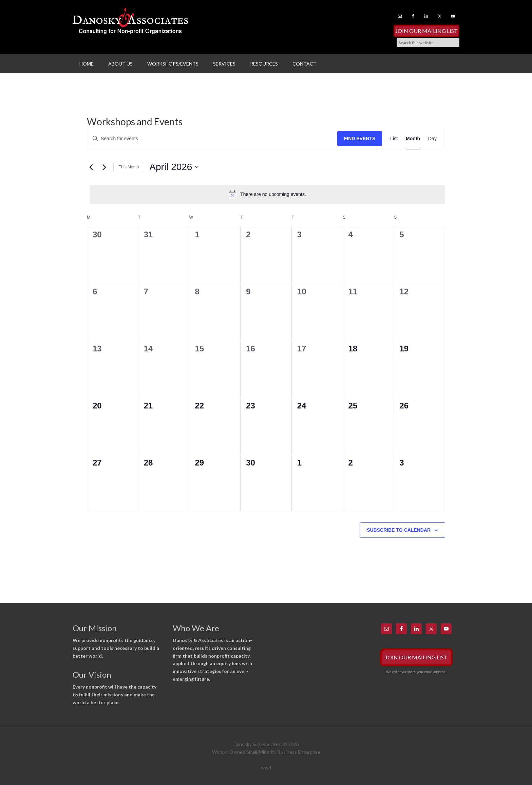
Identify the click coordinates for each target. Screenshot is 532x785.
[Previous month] (91, 167)
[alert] (267, 194)
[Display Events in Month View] (413, 139)
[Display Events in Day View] (432, 139)
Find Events (360, 139)
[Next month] (104, 167)
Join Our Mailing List (426, 31)
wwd (266, 768)
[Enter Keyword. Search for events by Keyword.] (212, 139)
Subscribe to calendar (399, 530)
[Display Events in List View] (394, 139)
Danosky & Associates (130, 24)
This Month (129, 167)
